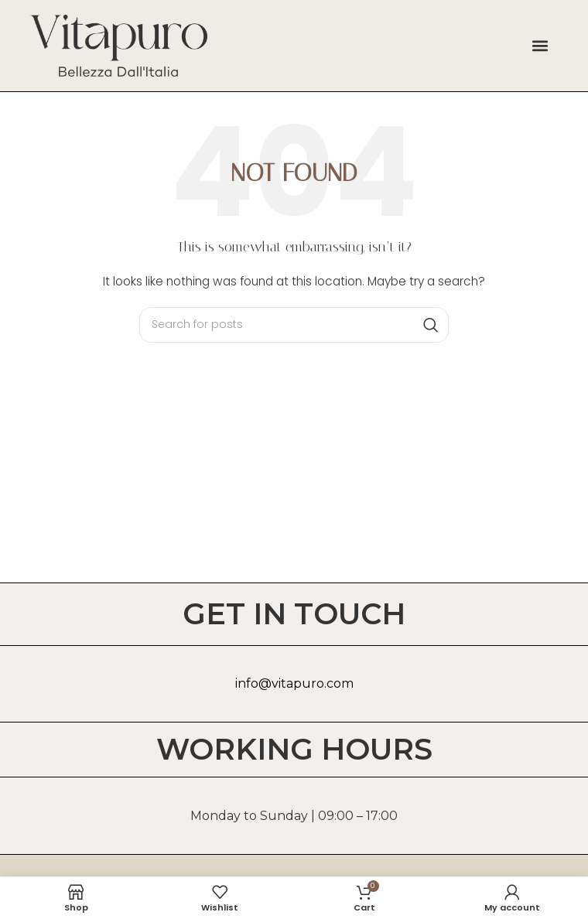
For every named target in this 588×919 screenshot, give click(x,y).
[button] (540, 45)
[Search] (294, 325)
